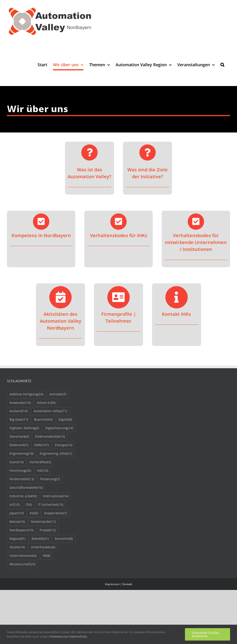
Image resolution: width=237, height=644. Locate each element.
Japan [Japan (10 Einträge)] (17, 513)
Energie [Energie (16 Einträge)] (64, 445)
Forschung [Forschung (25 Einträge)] (20, 471)
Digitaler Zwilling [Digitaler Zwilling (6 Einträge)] (24, 428)
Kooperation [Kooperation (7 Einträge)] (56, 513)
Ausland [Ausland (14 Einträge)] (19, 411)
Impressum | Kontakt (119, 584)
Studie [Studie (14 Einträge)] (17, 547)
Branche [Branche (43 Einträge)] (43, 420)
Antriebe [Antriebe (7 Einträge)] (58, 394)
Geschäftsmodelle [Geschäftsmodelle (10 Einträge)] (26, 488)
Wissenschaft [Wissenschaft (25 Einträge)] (22, 564)
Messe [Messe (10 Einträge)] (17, 522)
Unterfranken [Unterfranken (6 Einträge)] (43, 547)
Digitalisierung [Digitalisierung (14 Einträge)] (59, 428)
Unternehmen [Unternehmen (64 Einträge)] (23, 556)
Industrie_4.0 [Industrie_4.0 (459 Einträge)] (23, 496)
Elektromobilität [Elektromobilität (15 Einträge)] (50, 437)
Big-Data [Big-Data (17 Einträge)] (19, 420)
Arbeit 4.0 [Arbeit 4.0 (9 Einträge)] (46, 403)
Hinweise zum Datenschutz (68, 636)
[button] (222, 65)
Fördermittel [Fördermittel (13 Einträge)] (22, 479)
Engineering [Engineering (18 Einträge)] (22, 454)
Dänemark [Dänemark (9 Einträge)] (19, 437)
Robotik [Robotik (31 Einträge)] (40, 539)
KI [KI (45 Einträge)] (34, 513)
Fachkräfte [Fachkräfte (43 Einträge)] (40, 462)
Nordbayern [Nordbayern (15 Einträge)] (22, 530)
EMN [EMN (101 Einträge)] (42, 445)
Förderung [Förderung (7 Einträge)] (50, 479)
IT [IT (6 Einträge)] (29, 505)
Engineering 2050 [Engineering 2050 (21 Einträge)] (56, 454)
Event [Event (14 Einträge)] (16, 462)
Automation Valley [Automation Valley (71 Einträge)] (50, 411)
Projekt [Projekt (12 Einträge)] (48, 530)
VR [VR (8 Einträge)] (46, 556)
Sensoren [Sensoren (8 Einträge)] (64, 539)
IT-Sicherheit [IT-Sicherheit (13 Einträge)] (51, 505)
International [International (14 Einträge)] (56, 496)
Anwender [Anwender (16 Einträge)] (20, 403)
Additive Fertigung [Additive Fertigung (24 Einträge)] (26, 394)
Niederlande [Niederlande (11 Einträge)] (43, 522)
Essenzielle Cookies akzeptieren (205, 634)
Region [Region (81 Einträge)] (18, 539)
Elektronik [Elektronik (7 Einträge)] (19, 445)
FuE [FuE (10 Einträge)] (43, 471)
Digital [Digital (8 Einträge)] (65, 420)
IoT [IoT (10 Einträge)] (15, 505)
